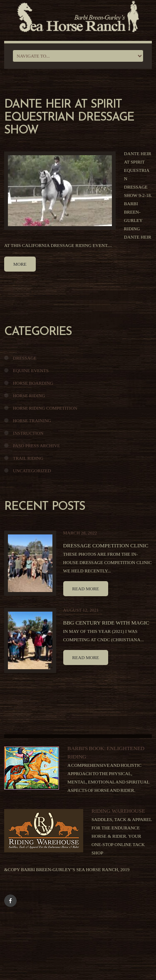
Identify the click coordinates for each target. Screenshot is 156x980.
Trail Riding (28, 458)
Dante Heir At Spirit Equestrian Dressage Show (69, 118)
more (20, 264)
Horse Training (32, 421)
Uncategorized (32, 471)
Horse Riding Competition (45, 408)
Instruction (28, 433)
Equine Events (31, 370)
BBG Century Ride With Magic (106, 623)
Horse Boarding (33, 383)
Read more (86, 589)
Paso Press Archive (36, 446)
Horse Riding (29, 396)
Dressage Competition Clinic (106, 545)
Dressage (25, 358)
